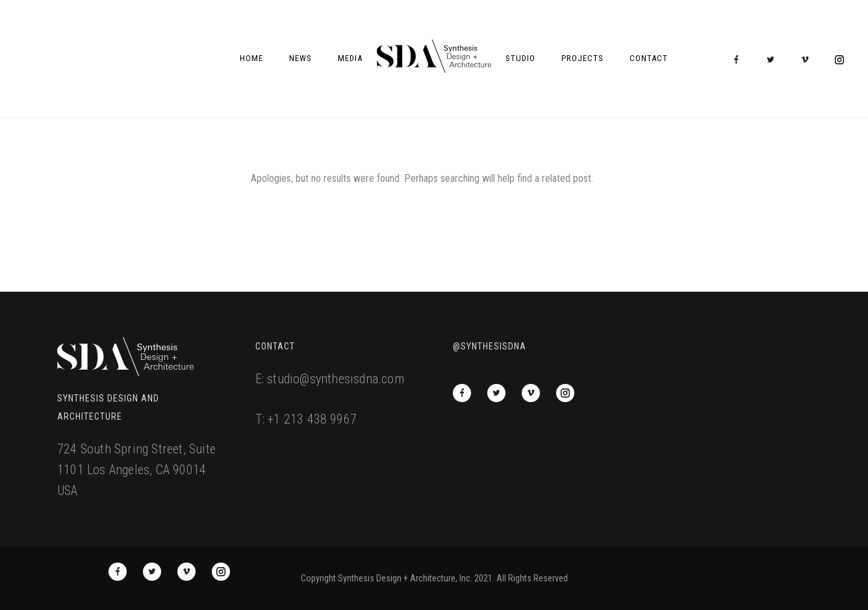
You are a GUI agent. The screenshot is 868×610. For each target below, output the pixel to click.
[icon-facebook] (739, 60)
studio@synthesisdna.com (336, 379)
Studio (520, 58)
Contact (649, 58)
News (300, 58)
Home (251, 58)
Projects (582, 58)
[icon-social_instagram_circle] (839, 60)
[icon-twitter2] (774, 60)
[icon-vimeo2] (808, 60)
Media (350, 58)
